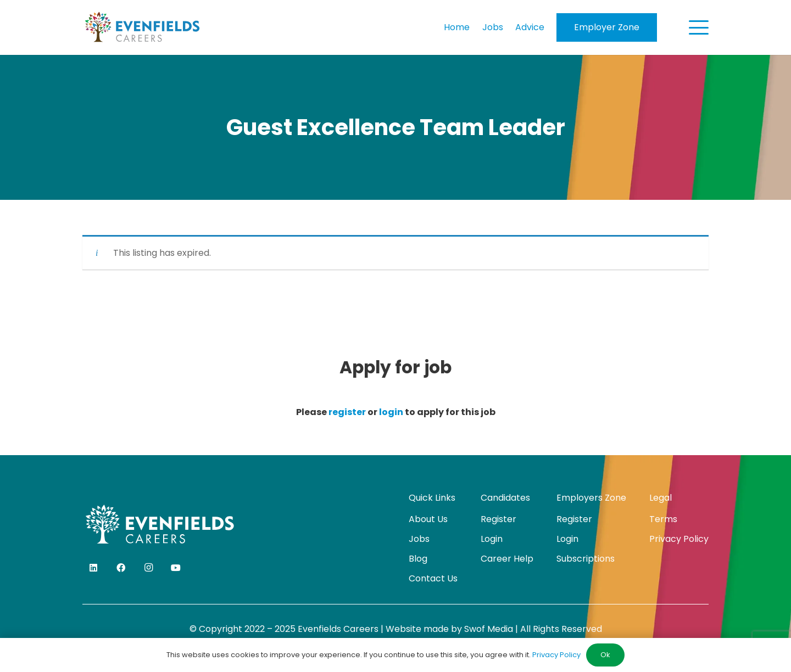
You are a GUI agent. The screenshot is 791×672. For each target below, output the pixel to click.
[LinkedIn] (93, 568)
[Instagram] (148, 568)
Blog (418, 559)
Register (498, 519)
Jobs (419, 539)
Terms (663, 519)
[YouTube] (176, 568)
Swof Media (489, 629)
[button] (699, 27)
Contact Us (433, 578)
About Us (428, 519)
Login (492, 539)
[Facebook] (121, 568)
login (391, 412)
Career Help (507, 559)
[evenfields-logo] (142, 27)
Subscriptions (586, 559)
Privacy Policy (679, 539)
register (347, 412)
